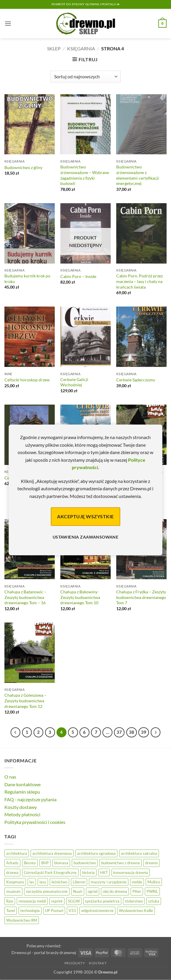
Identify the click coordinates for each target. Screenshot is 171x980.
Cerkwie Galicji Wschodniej (74, 382)
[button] (8, 23)
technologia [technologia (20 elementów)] (30, 911)
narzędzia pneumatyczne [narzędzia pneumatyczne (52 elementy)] (47, 891)
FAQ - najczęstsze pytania (30, 799)
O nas (10, 777)
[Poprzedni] (16, 732)
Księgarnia (81, 48)
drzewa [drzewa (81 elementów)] (12, 873)
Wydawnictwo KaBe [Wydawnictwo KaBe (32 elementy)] (136, 911)
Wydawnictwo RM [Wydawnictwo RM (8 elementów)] (22, 920)
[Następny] (156, 732)
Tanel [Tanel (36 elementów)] (11, 911)
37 (119, 732)
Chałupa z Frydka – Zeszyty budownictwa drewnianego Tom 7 (141, 597)
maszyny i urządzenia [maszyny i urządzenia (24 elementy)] (109, 882)
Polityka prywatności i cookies (35, 822)
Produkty (75, 963)
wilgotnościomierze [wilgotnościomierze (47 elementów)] (97, 911)
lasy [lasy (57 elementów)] (43, 882)
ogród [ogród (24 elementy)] (93, 891)
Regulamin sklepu (22, 792)
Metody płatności (22, 814)
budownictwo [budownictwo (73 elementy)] (85, 863)
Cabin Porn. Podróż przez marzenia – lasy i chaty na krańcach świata (140, 281)
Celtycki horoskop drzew (27, 380)
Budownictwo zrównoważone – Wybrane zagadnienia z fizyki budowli (85, 175)
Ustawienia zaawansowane (86, 537)
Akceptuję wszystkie (85, 516)
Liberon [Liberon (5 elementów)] (79, 882)
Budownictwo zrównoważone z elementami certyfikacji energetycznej (138, 175)
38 (132, 732)
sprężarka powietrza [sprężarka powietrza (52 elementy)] (102, 901)
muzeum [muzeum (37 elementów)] (13, 891)
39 (144, 732)
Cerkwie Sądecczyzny (136, 380)
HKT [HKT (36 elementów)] (104, 873)
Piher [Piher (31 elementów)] (137, 891)
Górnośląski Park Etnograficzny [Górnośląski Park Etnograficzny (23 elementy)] (50, 873)
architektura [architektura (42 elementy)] (17, 853)
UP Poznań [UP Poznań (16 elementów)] (54, 911)
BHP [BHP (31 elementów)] (45, 863)
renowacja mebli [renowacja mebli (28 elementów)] (32, 901)
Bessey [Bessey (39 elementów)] (30, 863)
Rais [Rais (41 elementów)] (10, 901)
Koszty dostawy (21, 807)
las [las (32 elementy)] (32, 882)
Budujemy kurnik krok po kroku (27, 279)
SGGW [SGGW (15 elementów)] (74, 901)
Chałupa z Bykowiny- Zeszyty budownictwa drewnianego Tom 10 (80, 597)
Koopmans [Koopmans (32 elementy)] (15, 882)
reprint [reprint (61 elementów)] (57, 901)
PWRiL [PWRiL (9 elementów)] (152, 891)
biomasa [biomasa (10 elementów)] (61, 863)
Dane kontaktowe (23, 784)
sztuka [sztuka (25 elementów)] (154, 901)
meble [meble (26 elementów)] (137, 882)
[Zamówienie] (85, 77)
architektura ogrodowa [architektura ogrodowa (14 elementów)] (96, 853)
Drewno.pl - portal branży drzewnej (44, 952)
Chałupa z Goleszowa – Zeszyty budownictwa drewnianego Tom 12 (25, 701)
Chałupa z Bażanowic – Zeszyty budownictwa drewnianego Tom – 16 (25, 597)
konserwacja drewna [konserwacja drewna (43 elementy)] (131, 873)
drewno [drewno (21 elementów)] (151, 863)
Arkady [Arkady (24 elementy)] (12, 863)
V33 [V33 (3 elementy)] (72, 911)
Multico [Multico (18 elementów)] (154, 882)
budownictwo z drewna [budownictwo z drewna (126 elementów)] (121, 863)
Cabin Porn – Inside (78, 276)
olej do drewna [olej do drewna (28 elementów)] (115, 891)
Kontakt (98, 963)
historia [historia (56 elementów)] (88, 873)
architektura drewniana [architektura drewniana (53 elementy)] (52, 853)
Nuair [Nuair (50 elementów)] (78, 891)
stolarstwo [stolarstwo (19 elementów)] (134, 901)
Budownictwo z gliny (23, 167)
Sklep (54, 48)
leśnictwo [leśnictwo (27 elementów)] (59, 882)
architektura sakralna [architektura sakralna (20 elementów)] (139, 853)
